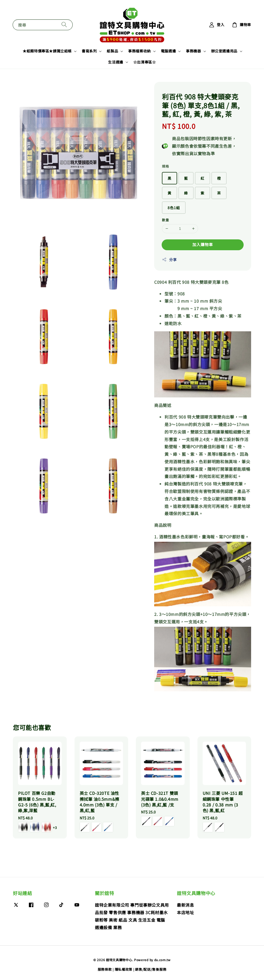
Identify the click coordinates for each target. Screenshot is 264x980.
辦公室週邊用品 (224, 51)
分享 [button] (169, 260)
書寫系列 (89, 51)
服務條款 (105, 969)
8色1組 (174, 208)
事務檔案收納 (139, 51)
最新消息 (185, 905)
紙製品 (112, 51)
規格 (165, 166)
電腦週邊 (168, 51)
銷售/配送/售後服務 (151, 969)
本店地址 (185, 912)
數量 (165, 220)
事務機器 (193, 51)
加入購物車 (203, 244)
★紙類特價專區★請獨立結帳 (47, 51)
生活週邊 (115, 62)
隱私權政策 (124, 969)
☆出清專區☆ (145, 62)
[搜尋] (64, 25)
